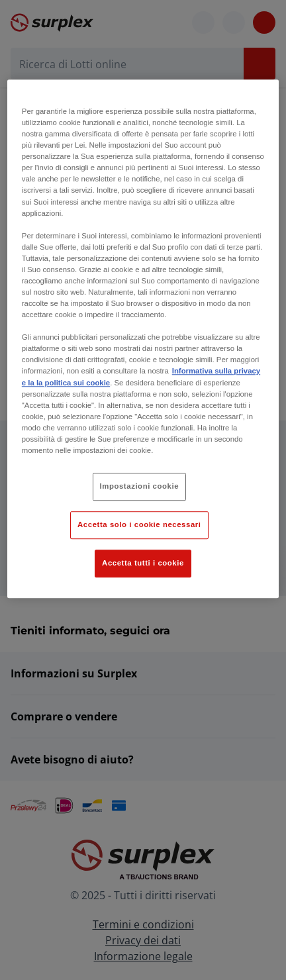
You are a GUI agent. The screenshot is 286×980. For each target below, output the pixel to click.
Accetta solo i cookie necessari (139, 524)
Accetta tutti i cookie (143, 563)
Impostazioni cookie (140, 486)
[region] (143, 339)
